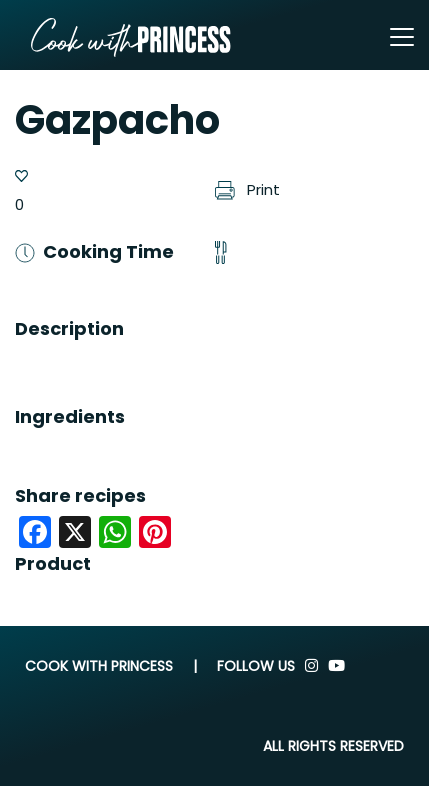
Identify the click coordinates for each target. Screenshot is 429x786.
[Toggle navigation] (402, 37)
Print (248, 189)
